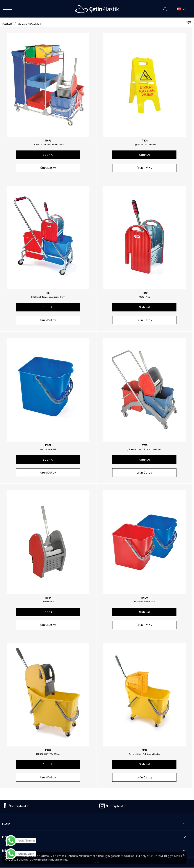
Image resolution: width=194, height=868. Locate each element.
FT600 (144, 598)
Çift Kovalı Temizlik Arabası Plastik (144, 449)
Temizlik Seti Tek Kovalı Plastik (144, 754)
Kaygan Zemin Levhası (144, 145)
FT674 (144, 141)
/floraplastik (19, 806)
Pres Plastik (48, 602)
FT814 (144, 750)
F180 (48, 293)
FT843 (144, 293)
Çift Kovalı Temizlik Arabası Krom (48, 297)
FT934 (48, 598)
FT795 (144, 445)
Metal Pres (144, 297)
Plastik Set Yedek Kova (144, 602)
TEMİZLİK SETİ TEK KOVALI (48, 754)
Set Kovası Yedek (48, 449)
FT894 (48, 750)
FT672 (48, 141)
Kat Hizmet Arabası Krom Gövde (48, 145)
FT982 (48, 445)
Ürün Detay (48, 168)
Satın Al (48, 155)
